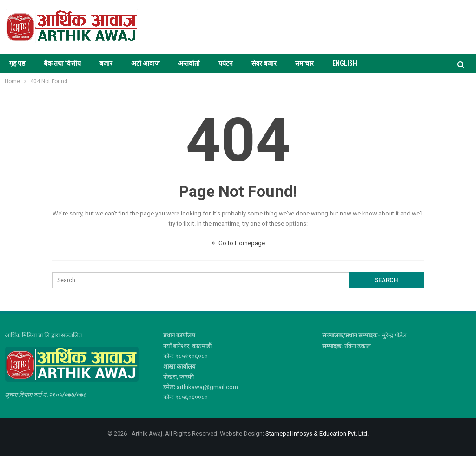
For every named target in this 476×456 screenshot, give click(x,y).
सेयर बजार (264, 63)
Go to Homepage (238, 243)
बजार (106, 63)
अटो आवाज (145, 63)
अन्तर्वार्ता (189, 63)
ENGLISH (345, 63)
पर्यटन (226, 63)
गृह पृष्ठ (17, 63)
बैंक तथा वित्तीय (62, 63)
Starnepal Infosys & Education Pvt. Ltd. (317, 433)
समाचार (304, 63)
